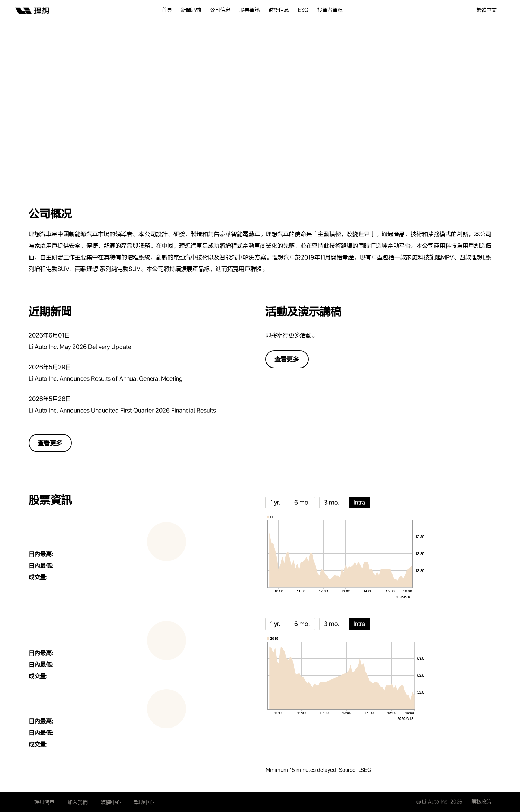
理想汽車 (44, 802)
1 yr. (275, 502)
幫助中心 (144, 802)
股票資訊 (250, 10)
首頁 (167, 10)
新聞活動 (191, 10)
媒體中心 (111, 802)
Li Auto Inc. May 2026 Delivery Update (80, 347)
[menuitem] (171, 10)
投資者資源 (330, 10)
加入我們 (78, 802)
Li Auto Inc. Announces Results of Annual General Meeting (106, 379)
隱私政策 (481, 802)
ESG (303, 10)
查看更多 (50, 443)
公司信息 (220, 10)
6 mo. (302, 502)
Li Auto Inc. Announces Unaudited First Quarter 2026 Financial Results (122, 410)
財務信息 (279, 10)
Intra (359, 502)
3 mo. (332, 502)
